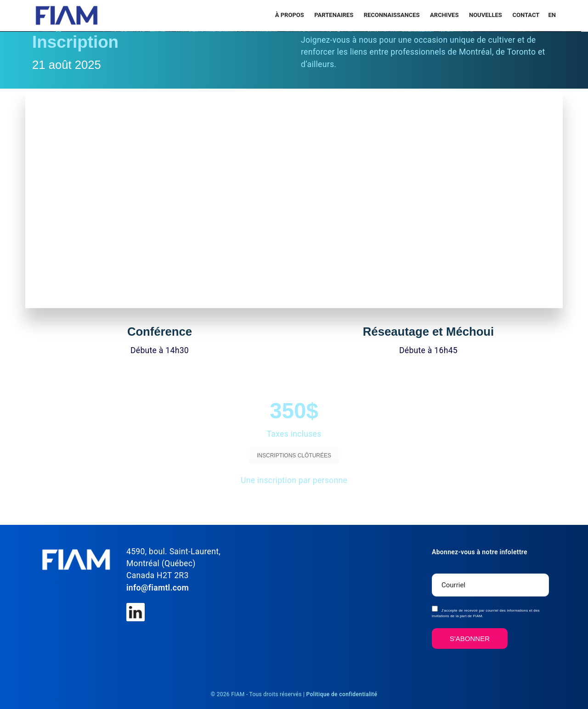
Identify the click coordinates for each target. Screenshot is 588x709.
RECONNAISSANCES (393, 15)
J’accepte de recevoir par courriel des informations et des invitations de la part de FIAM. (486, 612)
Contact (526, 15)
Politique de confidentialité (342, 694)
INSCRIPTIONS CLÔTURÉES (294, 456)
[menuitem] (551, 15)
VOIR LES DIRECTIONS (361, 504)
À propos (290, 15)
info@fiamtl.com (158, 588)
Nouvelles (486, 15)
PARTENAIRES (334, 15)
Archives (445, 15)
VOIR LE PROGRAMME (227, 504)
